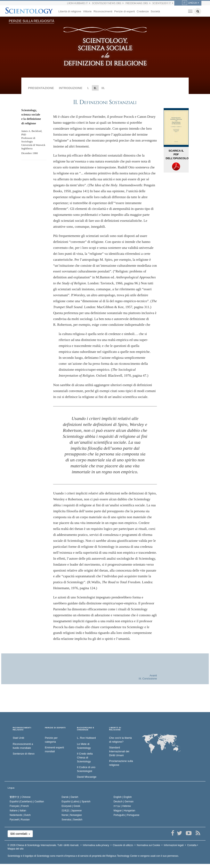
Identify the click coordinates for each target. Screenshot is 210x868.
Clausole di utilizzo (123, 845)
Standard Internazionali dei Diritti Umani (119, 751)
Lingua (11, 788)
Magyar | (124, 811)
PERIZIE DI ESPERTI (55, 728)
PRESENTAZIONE (41, 88)
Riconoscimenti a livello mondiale (23, 746)
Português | (127, 815)
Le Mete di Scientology (84, 746)
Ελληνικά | (71, 806)
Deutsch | (124, 802)
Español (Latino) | (76, 802)
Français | (19, 806)
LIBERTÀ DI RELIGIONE (115, 729)
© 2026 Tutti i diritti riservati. (43, 845)
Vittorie (87, 11)
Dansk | (70, 797)
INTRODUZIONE (71, 88)
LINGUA (189, 3)
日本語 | (72, 811)
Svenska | (72, 820)
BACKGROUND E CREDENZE (86, 729)
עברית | (122, 806)
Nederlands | (20, 815)
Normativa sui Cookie (148, 845)
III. (103, 88)
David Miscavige (87, 777)
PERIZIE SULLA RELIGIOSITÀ (31, 21)
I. (88, 88)
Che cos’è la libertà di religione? (120, 740)
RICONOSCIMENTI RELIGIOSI (22, 729)
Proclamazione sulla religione (121, 763)
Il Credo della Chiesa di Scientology (85, 757)
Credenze (143, 11)
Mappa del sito (16, 849)
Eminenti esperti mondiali (54, 749)
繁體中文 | (20, 797)
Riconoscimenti (103, 11)
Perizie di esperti (125, 11)
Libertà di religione (70, 11)
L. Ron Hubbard (86, 738)
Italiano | (18, 811)
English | (123, 797)
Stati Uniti (18, 738)
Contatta (192, 845)
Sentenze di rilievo (24, 754)
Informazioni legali (174, 845)
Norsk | (72, 815)
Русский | (20, 820)
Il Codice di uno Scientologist (86, 769)
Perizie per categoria (51, 740)
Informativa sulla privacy (96, 845)
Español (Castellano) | (27, 802)
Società (155, 11)
